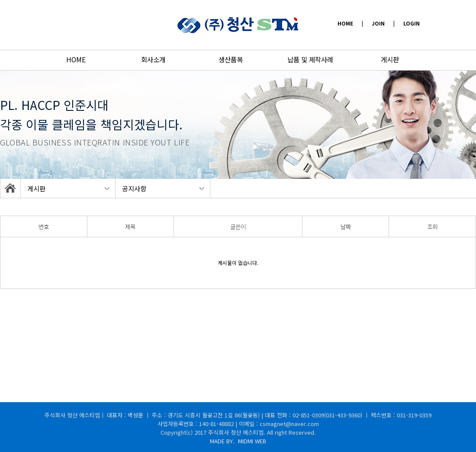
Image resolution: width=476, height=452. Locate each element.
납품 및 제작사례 (310, 59)
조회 (432, 226)
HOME (76, 59)
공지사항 (134, 188)
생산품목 (231, 59)
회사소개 (153, 59)
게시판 (390, 59)
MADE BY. (238, 441)
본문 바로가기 (0, 0)
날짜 (346, 226)
